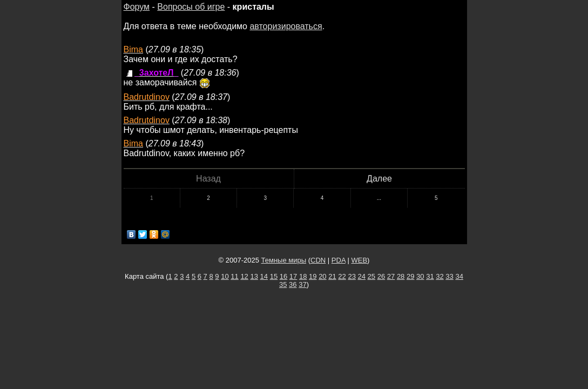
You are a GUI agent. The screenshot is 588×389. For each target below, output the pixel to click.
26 (381, 276)
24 (362, 276)
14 (264, 276)
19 (313, 276)
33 (449, 276)
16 (283, 276)
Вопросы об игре (191, 7)
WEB (359, 260)
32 (440, 276)
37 (302, 284)
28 (401, 276)
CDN (318, 260)
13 (254, 276)
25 (371, 276)
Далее (379, 179)
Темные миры (284, 260)
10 (225, 276)
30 (420, 276)
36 (293, 284)
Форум (137, 7)
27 (391, 276)
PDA (339, 260)
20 (322, 276)
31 (430, 276)
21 (332, 276)
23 (352, 276)
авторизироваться (286, 26)
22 (342, 276)
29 (410, 276)
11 (234, 276)
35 (283, 284)
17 (293, 276)
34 (459, 276)
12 (244, 276)
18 (303, 276)
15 (274, 276)
